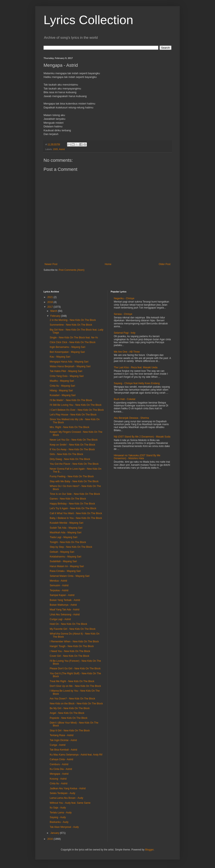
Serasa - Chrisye (123, 314)
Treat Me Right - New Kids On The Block (72, 681)
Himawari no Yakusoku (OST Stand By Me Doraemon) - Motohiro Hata (137, 457)
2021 (51, 297)
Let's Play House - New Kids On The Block (73, 415)
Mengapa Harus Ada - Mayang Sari (69, 362)
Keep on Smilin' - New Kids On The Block (72, 445)
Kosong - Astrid (58, 779)
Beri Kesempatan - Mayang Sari (67, 352)
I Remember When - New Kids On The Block (74, 642)
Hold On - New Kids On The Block (68, 624)
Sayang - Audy (58, 817)
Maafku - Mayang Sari (62, 381)
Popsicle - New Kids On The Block (69, 718)
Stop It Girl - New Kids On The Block (70, 731)
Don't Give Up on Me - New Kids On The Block (75, 686)
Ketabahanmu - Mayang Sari (66, 557)
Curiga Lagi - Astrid (60, 619)
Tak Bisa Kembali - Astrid (63, 750)
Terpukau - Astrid (59, 590)
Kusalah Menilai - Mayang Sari (67, 523)
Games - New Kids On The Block (68, 499)
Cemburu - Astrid (59, 764)
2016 (51, 839)
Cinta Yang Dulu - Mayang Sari (67, 376)
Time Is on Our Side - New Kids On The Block (75, 494)
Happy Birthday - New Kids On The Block (72, 504)
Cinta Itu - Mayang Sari (62, 386)
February (56, 316)
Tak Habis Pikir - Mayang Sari (66, 371)
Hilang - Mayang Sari (61, 391)
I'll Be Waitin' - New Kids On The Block (71, 400)
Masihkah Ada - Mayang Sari (66, 533)
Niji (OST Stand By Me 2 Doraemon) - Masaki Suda (142, 437)
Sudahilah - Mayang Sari (63, 561)
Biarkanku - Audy (59, 822)
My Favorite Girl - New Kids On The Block (73, 629)
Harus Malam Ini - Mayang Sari (67, 566)
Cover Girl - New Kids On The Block (69, 656)
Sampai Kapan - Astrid (62, 595)
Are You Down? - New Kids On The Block (72, 699)
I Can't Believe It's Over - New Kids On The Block (77, 410)
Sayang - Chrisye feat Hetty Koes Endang (137, 383)
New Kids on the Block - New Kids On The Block (76, 704)
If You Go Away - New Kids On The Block (72, 449)
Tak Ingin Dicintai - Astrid (63, 740)
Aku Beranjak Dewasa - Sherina (131, 418)
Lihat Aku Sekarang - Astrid (65, 615)
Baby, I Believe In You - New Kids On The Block (76, 518)
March (54, 311)
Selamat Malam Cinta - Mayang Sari (70, 576)
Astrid (62, 149)
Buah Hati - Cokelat (125, 399)
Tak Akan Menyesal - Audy (64, 827)
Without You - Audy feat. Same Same (70, 803)
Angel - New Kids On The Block (67, 713)
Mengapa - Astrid (59, 774)
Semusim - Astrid (59, 585)
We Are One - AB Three (127, 352)
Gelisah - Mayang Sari (62, 552)
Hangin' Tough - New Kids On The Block (72, 646)
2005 (56, 149)
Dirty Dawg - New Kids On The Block (70, 459)
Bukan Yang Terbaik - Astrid (65, 600)
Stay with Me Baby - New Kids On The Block (74, 481)
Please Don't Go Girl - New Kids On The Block (75, 669)
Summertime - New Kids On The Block (71, 325)
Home (108, 264)
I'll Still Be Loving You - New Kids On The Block (76, 405)
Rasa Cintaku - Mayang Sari (65, 571)
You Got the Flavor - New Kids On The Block (74, 464)
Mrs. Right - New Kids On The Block (70, 427)
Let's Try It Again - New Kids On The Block (73, 508)
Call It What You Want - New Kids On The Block (76, 513)
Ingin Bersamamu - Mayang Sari (67, 347)
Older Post (165, 264)
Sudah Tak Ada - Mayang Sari (66, 528)
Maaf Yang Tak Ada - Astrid (64, 610)
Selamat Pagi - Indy (125, 333)
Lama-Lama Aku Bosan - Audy (66, 798)
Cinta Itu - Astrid (58, 784)
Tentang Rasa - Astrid (62, 735)
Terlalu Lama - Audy (61, 813)
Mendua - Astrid (58, 581)
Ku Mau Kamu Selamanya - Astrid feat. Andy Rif (76, 755)
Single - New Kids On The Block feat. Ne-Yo (74, 338)
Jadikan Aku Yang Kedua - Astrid (68, 788)
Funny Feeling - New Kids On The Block (72, 476)
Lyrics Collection (88, 20)
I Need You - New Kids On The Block (70, 651)
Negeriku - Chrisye (124, 298)
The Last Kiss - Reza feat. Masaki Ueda (136, 367)
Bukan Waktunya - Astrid (63, 605)
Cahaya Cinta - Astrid (61, 759)
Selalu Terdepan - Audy (63, 793)
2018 (51, 302)
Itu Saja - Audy (58, 808)
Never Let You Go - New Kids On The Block (74, 440)
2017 (51, 307)
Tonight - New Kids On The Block (68, 542)
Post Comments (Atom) (71, 270)
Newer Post (51, 264)
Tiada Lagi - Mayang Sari (64, 537)
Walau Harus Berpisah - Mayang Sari (70, 366)
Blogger (149, 850)
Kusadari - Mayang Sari (63, 395)
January (55, 833)
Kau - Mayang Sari (60, 357)
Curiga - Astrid (58, 745)
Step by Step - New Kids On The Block (71, 547)
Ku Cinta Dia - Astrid (61, 769)
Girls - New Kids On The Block (66, 454)
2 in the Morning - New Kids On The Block (73, 320)
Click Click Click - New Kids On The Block (73, 342)
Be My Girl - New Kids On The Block (70, 708)
